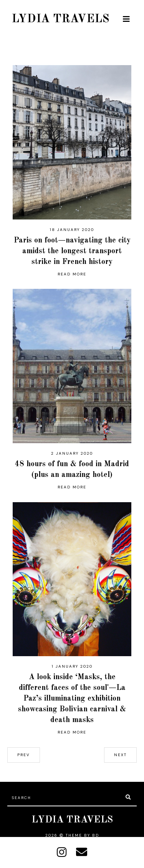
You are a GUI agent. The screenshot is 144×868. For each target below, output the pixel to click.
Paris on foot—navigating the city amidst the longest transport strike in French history (72, 251)
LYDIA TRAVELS (60, 19)
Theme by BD (82, 835)
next (120, 755)
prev (24, 755)
